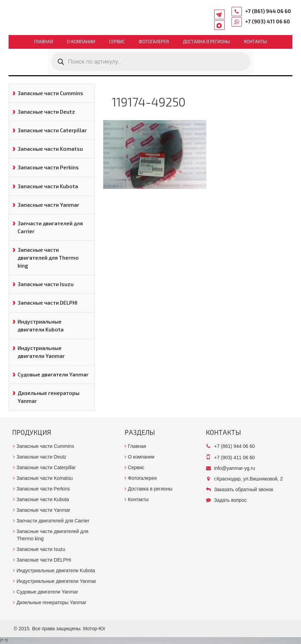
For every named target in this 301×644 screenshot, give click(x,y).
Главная (44, 42)
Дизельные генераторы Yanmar (49, 397)
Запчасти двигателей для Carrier (50, 227)
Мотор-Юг (94, 629)
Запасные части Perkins (48, 167)
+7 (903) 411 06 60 (268, 21)
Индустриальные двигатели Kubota (41, 325)
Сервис (117, 42)
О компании (81, 42)
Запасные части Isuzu (46, 284)
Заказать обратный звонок (244, 489)
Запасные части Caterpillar (52, 130)
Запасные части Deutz (46, 112)
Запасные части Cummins (50, 93)
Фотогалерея (154, 42)
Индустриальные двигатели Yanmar (41, 352)
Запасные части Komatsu (50, 149)
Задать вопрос (230, 500)
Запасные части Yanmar (48, 205)
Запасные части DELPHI (47, 303)
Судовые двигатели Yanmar (53, 374)
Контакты (255, 42)
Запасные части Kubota (48, 186)
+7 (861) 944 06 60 (268, 11)
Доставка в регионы (206, 42)
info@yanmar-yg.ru (234, 468)
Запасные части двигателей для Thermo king (48, 258)
